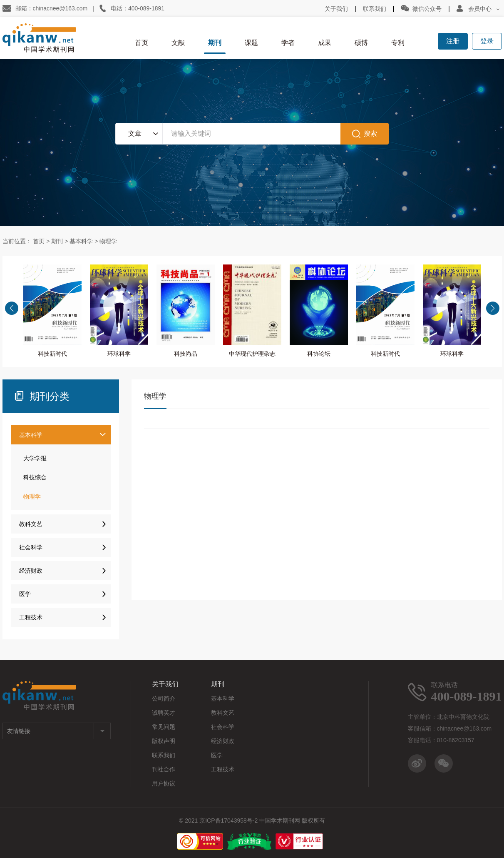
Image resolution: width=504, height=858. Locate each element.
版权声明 (164, 741)
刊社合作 (164, 769)
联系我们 (375, 9)
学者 (288, 43)
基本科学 (81, 241)
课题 (251, 43)
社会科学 (65, 545)
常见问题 (164, 727)
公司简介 (164, 698)
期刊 (215, 43)
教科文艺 (65, 522)
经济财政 (65, 568)
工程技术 (65, 615)
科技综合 (35, 477)
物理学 (108, 241)
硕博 (361, 43)
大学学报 (35, 458)
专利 (398, 43)
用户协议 (164, 783)
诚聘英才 (164, 713)
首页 (142, 43)
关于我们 (336, 9)
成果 (325, 43)
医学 (65, 592)
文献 (178, 43)
